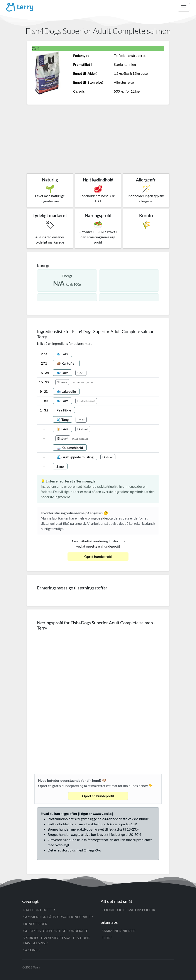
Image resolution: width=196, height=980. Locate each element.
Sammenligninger (119, 931)
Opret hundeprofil (98, 556)
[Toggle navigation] (184, 7)
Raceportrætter (39, 910)
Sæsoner (31, 950)
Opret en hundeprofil (98, 796)
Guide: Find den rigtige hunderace (56, 931)
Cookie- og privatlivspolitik (128, 910)
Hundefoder (35, 924)
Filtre (107, 938)
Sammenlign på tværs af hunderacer (58, 917)
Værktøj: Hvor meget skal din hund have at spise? (57, 940)
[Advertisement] (98, 137)
